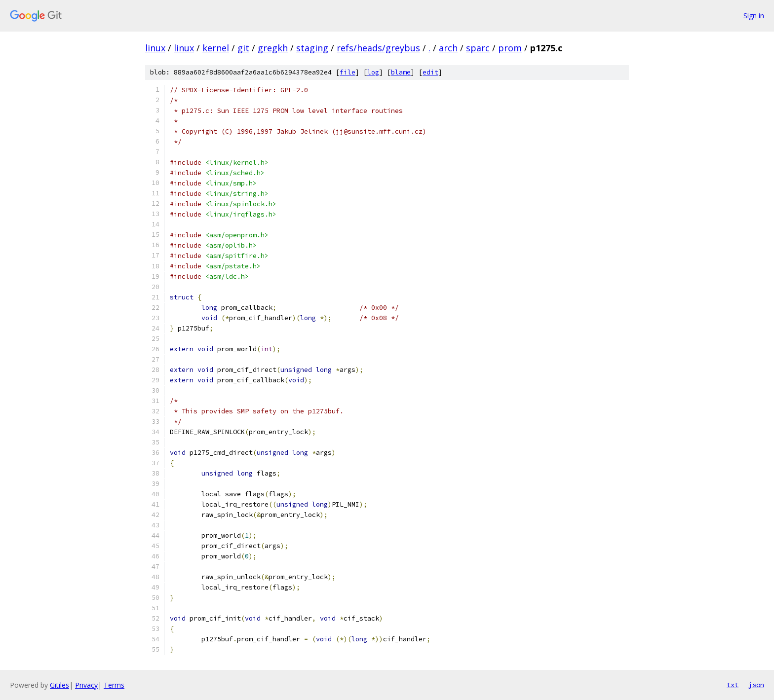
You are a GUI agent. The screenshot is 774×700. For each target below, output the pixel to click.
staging (312, 48)
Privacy (86, 685)
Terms (114, 685)
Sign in (754, 16)
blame (401, 72)
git (243, 48)
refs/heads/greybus (378, 48)
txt (733, 685)
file (348, 72)
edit (430, 72)
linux (155, 48)
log (373, 72)
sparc (478, 48)
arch (448, 48)
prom (510, 48)
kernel (216, 48)
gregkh (273, 48)
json (756, 685)
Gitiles (59, 685)
